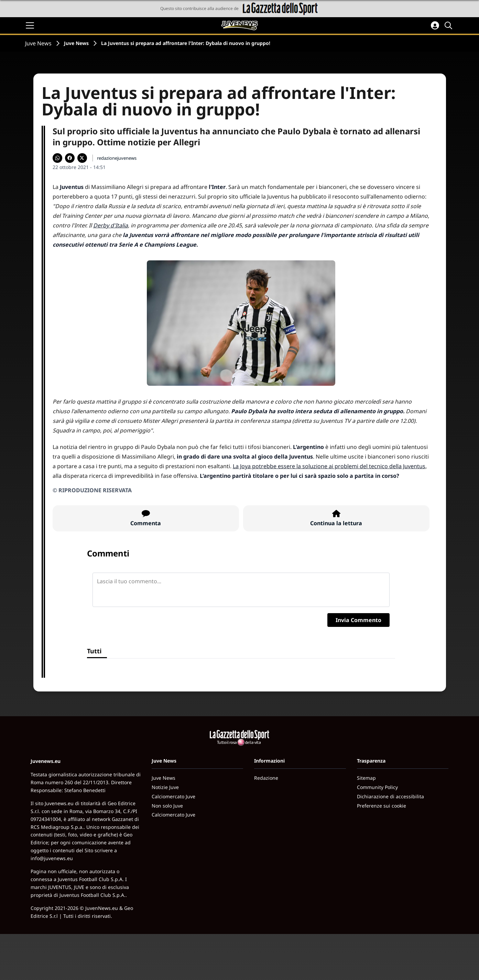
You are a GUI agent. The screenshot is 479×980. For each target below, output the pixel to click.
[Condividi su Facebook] (70, 158)
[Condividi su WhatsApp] (57, 158)
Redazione (266, 778)
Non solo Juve (167, 806)
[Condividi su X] (82, 158)
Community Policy (377, 787)
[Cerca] (449, 25)
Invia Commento (358, 620)
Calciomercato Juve (173, 796)
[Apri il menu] (30, 25)
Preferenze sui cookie (382, 806)
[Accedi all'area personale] (435, 25)
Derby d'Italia (111, 225)
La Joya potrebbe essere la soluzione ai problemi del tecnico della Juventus (329, 466)
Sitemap (366, 778)
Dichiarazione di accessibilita (390, 796)
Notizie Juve (165, 787)
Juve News (38, 43)
